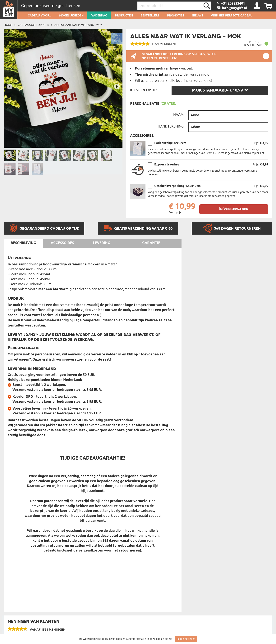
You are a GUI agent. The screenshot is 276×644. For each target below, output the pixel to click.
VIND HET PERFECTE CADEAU (232, 16)
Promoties (176, 16)
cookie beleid (164, 639)
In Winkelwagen (234, 209)
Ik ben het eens (186, 639)
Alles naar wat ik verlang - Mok (78, 25)
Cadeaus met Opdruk (33, 25)
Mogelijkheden (71, 16)
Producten (124, 16)
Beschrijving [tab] (23, 243)
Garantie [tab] (151, 243)
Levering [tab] (102, 243)
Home (8, 25)
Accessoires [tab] (62, 243)
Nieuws (198, 16)
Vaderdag (99, 16)
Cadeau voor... (40, 16)
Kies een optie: (144, 90)
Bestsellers (150, 16)
